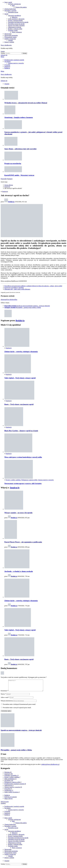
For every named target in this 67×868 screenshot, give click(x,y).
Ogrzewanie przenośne (11, 35)
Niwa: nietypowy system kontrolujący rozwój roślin (23, 457)
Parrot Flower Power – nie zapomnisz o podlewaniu (23, 542)
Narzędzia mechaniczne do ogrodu (18, 22)
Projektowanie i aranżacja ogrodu (14, 60)
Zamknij (3, 805)
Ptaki (13, 6)
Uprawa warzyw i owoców (16, 63)
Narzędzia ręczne (13, 12)
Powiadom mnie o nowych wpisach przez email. (17, 710)
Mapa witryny (9, 801)
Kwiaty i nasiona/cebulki (15, 20)
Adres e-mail (5, 700)
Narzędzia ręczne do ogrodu (16, 24)
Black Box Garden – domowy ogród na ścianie (21, 431)
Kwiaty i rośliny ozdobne (13, 480)
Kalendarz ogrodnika (11, 778)
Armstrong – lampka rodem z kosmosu (19, 117)
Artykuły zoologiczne (14, 4)
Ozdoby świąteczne (10, 39)
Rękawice (15, 17)
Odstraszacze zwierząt (15, 27)
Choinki (10, 40)
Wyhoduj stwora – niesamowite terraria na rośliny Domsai (26, 103)
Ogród (6, 14)
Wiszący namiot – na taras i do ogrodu (18, 513)
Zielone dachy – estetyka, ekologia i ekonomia (21, 352)
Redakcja (7, 68)
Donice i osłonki (9, 42)
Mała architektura (10, 781)
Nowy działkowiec (6, 45)
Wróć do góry (5, 804)
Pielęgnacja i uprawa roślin (29, 480)
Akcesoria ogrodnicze (14, 16)
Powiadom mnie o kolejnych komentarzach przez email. (19, 706)
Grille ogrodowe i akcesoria (16, 19)
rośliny (15, 300)
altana (2, 300)
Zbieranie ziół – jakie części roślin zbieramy (17, 289)
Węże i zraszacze (17, 32)
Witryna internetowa (7, 703)
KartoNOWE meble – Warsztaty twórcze (19, 175)
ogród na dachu (9, 300)
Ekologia (8, 774)
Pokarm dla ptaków (21, 7)
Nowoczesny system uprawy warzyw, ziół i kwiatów (23, 483)
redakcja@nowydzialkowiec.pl (50, 767)
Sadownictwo (9, 788)
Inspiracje (7, 66)
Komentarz (5, 693)
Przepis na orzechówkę (13, 163)
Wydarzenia (9, 793)
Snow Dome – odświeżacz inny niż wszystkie (20, 149)
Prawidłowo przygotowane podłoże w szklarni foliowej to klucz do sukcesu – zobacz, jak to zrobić (33, 286)
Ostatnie (7, 84)
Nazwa (3, 696)
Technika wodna (13, 30)
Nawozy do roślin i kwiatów (16, 25)
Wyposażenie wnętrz (10, 37)
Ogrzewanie (8, 34)
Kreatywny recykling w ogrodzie (14, 288)
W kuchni (7, 65)
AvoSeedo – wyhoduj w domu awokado (19, 571)
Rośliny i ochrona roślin (15, 29)
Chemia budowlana (10, 9)
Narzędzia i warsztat (10, 11)
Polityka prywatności (11, 799)
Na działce (7, 61)
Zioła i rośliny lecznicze (12, 794)
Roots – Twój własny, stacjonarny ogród (19, 404)
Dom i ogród (8, 2)
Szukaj (25, 53)
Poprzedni (4, 179)
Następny (10, 179)
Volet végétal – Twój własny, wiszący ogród (20, 378)
